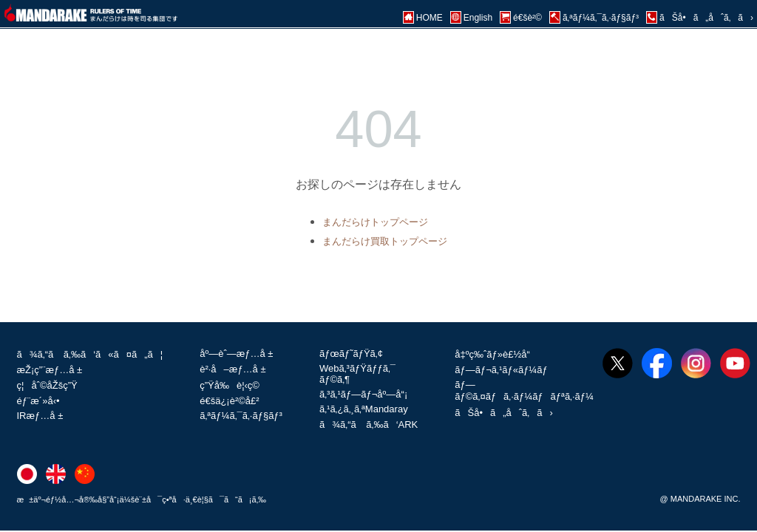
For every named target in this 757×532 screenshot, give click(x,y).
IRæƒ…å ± (40, 416)
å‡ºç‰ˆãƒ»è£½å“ (496, 354)
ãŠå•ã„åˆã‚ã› (503, 413)
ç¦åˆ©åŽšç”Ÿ (47, 385)
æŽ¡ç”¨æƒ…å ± (50, 370)
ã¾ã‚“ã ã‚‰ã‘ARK (369, 424)
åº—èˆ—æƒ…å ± (236, 354)
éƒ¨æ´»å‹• (38, 401)
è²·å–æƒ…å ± (232, 369)
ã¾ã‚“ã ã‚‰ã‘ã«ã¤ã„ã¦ (90, 354)
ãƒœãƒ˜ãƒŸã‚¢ (351, 354)
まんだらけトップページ (375, 222)
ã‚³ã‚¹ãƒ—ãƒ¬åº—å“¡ (363, 394)
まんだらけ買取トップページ (385, 241)
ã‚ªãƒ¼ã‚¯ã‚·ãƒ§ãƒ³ (241, 416)
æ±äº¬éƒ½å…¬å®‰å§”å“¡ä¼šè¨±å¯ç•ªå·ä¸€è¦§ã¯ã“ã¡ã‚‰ (142, 499)
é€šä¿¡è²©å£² (229, 401)
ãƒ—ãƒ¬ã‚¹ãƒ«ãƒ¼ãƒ (502, 370)
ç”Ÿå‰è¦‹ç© (233, 385)
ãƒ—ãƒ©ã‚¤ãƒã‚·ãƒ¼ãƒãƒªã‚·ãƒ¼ (524, 391)
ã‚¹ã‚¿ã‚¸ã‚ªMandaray (364, 409)
